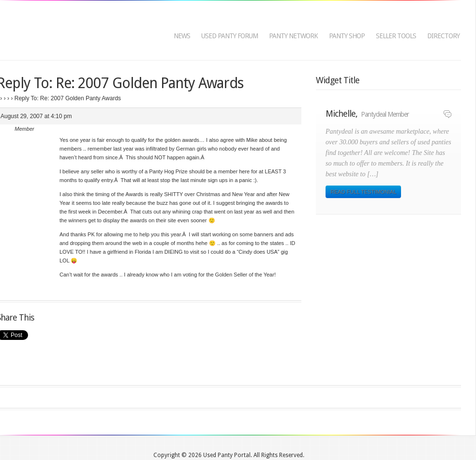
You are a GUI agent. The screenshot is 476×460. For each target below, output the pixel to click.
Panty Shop (347, 36)
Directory (443, 36)
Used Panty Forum (230, 36)
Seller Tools (396, 36)
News (182, 36)
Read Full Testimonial (363, 192)
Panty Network (293, 36)
